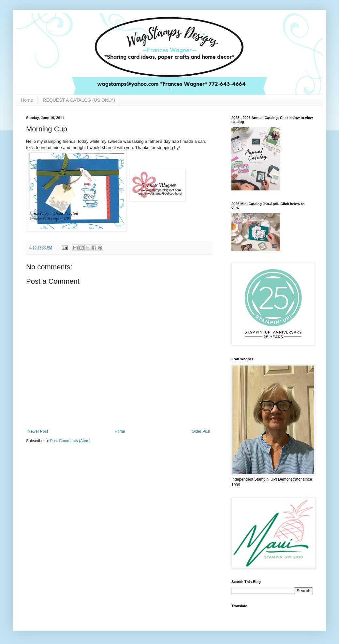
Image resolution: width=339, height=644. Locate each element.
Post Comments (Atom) (70, 441)
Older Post (201, 431)
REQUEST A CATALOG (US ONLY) (79, 100)
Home (27, 100)
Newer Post (38, 431)
